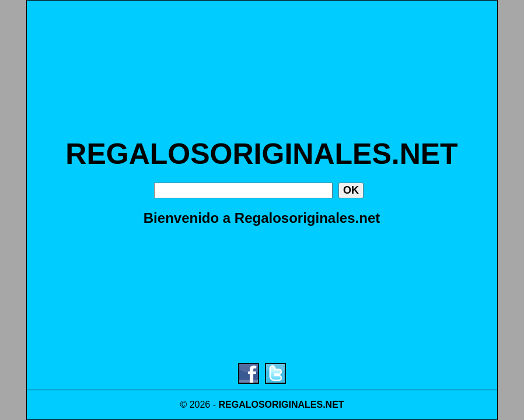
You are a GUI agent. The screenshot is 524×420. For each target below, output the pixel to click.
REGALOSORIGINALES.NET (261, 154)
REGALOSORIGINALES (270, 405)
